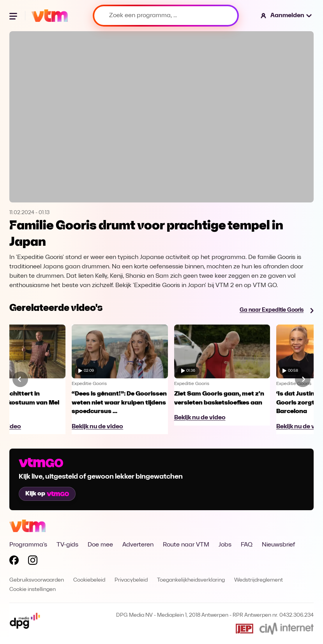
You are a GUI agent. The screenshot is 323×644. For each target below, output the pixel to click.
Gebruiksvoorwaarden (37, 580)
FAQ (247, 545)
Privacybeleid (131, 580)
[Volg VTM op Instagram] (33, 562)
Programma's (28, 545)
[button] (287, 16)
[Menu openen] (14, 16)
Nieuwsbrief (278, 545)
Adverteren (138, 545)
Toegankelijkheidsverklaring (191, 580)
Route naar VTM (186, 545)
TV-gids (67, 545)
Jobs (225, 545)
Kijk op (47, 494)
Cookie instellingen (33, 590)
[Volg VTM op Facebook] (14, 562)
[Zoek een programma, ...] (166, 16)
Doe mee (100, 545)
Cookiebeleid (89, 580)
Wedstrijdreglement (259, 580)
